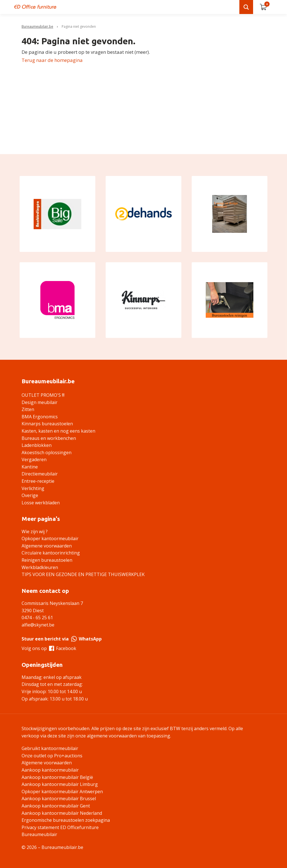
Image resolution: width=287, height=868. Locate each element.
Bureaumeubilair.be (37, 26)
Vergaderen (34, 459)
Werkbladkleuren (40, 567)
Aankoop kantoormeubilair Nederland (62, 813)
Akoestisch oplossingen (47, 452)
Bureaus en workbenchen (49, 438)
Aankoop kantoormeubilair (50, 770)
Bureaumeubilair (39, 834)
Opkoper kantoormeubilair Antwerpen (62, 792)
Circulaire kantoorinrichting (51, 553)
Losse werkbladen (41, 503)
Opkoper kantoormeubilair (50, 539)
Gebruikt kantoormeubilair (50, 748)
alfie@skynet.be (38, 625)
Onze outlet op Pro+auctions (52, 756)
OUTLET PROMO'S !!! (43, 395)
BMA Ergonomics (40, 417)
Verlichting (33, 488)
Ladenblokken (37, 445)
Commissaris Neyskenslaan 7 (52, 603)
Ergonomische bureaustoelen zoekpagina (66, 820)
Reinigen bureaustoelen (47, 560)
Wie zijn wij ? (35, 532)
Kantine (30, 467)
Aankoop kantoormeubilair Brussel (59, 799)
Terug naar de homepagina (52, 60)
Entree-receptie (38, 481)
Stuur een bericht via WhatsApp (62, 639)
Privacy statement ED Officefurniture (60, 827)
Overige (30, 495)
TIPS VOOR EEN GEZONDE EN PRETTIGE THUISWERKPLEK (83, 574)
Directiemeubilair (40, 474)
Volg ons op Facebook (49, 648)
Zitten (28, 409)
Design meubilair (40, 402)
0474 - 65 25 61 (37, 618)
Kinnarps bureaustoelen (47, 424)
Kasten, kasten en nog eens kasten (58, 431)
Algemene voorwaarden (47, 546)
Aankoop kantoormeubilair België (57, 777)
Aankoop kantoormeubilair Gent (56, 806)
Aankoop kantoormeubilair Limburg (60, 784)
